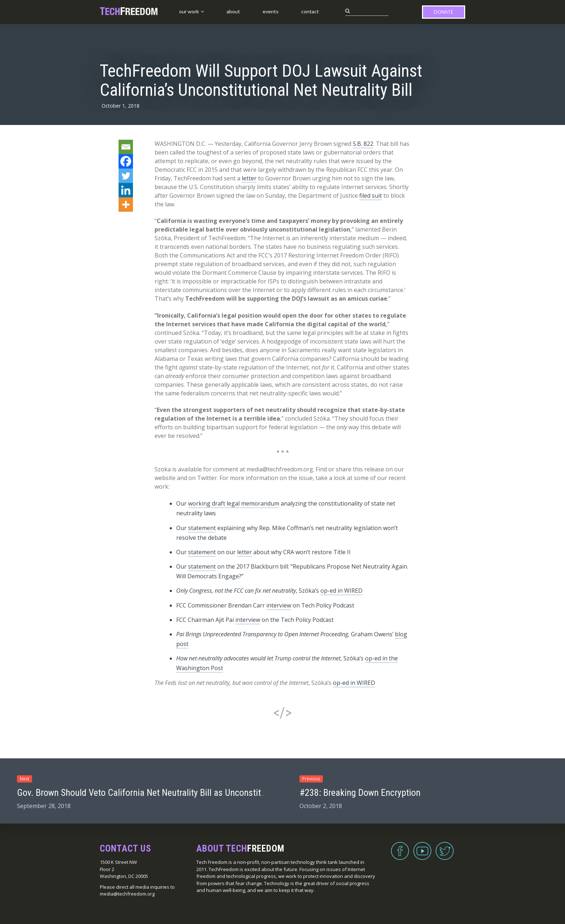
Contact (310, 11)
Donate (444, 12)
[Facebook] (126, 161)
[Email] (126, 147)
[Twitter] (126, 176)
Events (271, 11)
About (233, 11)
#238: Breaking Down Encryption (360, 793)
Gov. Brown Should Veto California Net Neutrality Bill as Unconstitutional (152, 793)
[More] (126, 205)
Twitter (445, 847)
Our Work (189, 11)
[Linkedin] (126, 190)
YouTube (422, 847)
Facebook (400, 847)
